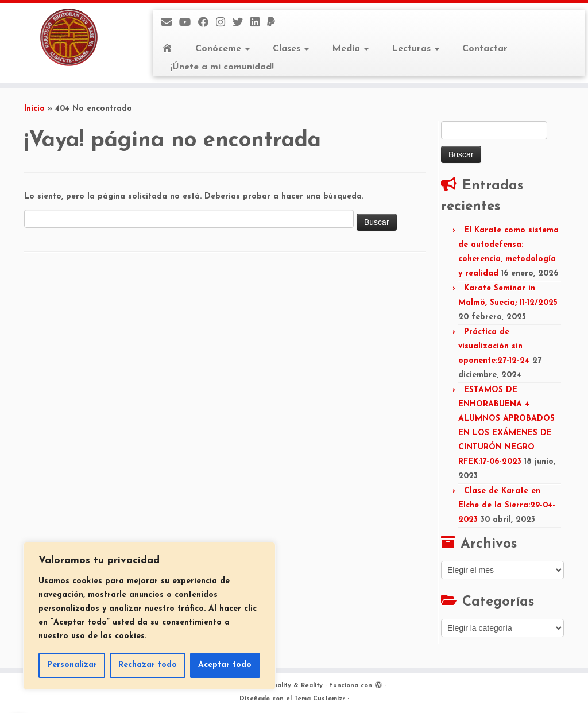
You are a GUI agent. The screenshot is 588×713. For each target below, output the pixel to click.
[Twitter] (241, 23)
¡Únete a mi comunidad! (222, 67)
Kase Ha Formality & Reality (277, 686)
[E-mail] (170, 23)
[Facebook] (207, 23)
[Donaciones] (275, 23)
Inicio (34, 109)
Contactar (485, 49)
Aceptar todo (225, 665)
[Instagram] (224, 23)
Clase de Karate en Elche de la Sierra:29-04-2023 (507, 505)
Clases (291, 49)
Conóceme (223, 49)
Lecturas (415, 49)
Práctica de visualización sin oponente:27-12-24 (494, 346)
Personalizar (72, 665)
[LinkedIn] (259, 23)
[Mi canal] (189, 23)
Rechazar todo (148, 665)
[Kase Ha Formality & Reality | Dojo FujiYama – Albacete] (69, 37)
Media (350, 49)
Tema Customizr (320, 699)
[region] (149, 616)
